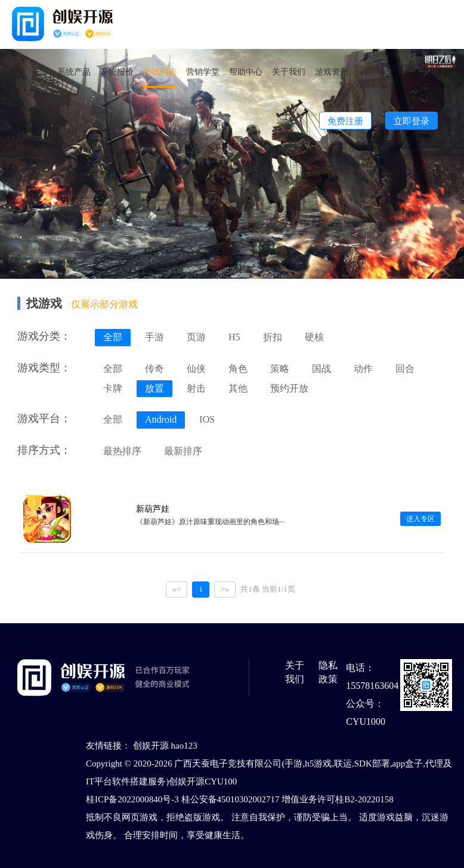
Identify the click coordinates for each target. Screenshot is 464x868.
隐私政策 (328, 672)
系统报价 (117, 72)
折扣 (273, 337)
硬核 (314, 337)
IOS (207, 419)
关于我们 (289, 72)
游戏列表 (160, 72)
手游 (154, 337)
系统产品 (74, 72)
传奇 (154, 369)
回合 (405, 369)
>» (225, 589)
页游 (196, 337)
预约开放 (289, 388)
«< (177, 589)
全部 (113, 337)
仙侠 (196, 369)
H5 (234, 337)
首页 (39, 72)
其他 (238, 388)
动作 (363, 369)
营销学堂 (203, 72)
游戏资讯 (332, 72)
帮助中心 (246, 72)
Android (161, 419)
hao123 (184, 746)
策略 (280, 369)
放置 (154, 388)
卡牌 (113, 388)
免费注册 (345, 121)
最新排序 (183, 451)
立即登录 (412, 121)
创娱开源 (151, 746)
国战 (321, 369)
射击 (196, 388)
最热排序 (122, 451)
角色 (238, 369)
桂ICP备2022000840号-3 (132, 799)
